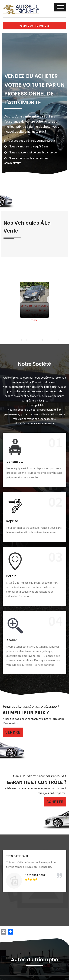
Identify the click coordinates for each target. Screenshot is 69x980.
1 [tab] (11, 340)
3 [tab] (21, 340)
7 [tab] (42, 340)
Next (50, 300)
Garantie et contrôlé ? (37, 782)
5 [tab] (32, 340)
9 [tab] (53, 340)
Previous (19, 300)
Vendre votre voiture (34, 26)
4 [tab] (27, 340)
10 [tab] (58, 340)
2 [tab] (16, 340)
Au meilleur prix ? (26, 712)
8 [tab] (48, 340)
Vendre (13, 732)
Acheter (55, 802)
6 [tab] (37, 340)
